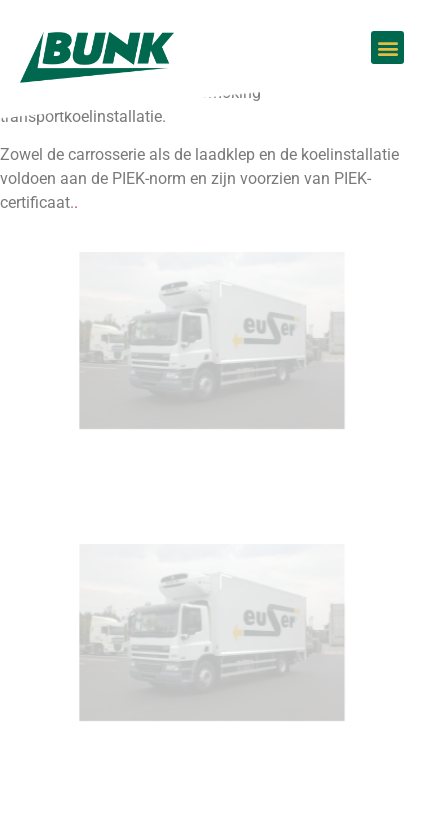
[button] (387, 47)
